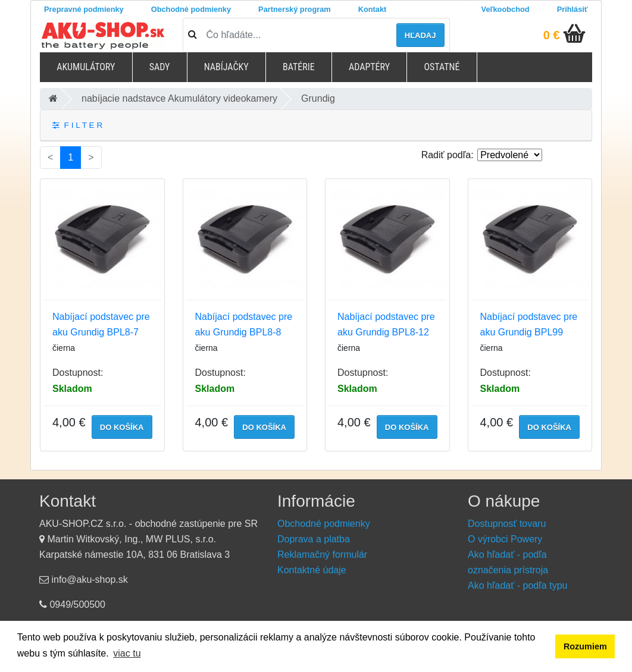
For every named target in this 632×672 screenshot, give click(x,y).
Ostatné (442, 67)
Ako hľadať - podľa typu (517, 585)
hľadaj (420, 35)
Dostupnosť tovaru (507, 524)
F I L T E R (77, 125)
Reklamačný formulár (322, 555)
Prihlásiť (572, 9)
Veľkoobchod (506, 9)
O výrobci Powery (505, 539)
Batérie (299, 67)
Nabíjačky (226, 67)
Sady (160, 67)
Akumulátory (86, 67)
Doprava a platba (314, 539)
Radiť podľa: (448, 155)
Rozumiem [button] (585, 646)
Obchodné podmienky (191, 9)
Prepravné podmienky (84, 9)
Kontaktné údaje (312, 570)
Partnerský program (295, 9)
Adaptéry (369, 67)
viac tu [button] (127, 653)
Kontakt (373, 9)
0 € (552, 35)
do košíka (122, 427)
